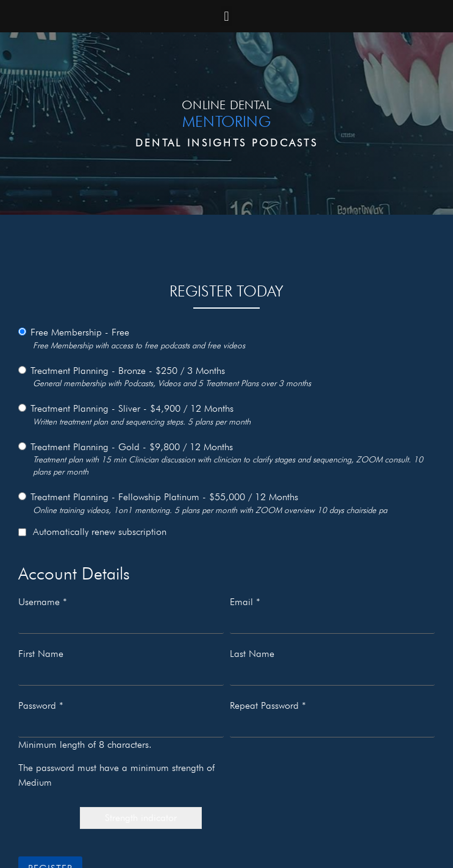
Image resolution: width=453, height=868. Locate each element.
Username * (43, 602)
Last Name (252, 654)
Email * (245, 602)
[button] (226, 16)
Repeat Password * (268, 706)
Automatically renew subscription (92, 532)
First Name (41, 654)
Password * (41, 706)
